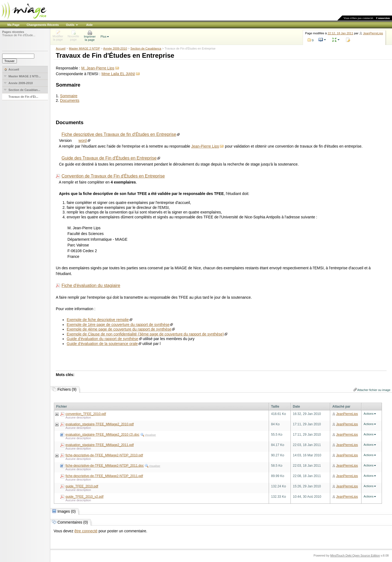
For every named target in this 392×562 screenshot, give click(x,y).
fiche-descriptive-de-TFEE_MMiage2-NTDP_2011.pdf (104, 476)
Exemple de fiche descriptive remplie (98, 320)
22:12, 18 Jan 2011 (340, 33)
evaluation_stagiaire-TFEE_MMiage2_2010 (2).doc (102, 435)
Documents (70, 100)
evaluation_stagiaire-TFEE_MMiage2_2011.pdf (100, 445)
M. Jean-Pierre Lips (98, 68)
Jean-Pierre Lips (205, 146)
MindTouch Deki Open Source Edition (355, 555)
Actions (369, 414)
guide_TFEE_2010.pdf (82, 486)
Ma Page (13, 25)
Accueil (61, 48)
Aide (89, 25)
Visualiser (150, 435)
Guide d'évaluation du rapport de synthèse (102, 339)
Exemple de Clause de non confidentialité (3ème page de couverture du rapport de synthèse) (145, 334)
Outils (70, 25)
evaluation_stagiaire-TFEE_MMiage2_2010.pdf (100, 424)
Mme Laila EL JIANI (118, 74)
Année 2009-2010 (115, 48)
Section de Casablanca (146, 48)
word (82, 140)
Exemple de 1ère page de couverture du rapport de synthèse (118, 325)
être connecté (86, 531)
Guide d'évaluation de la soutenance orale (102, 344)
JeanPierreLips (373, 33)
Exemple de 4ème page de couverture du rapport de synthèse (119, 329)
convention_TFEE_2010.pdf (86, 414)
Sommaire (69, 96)
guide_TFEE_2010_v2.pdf (85, 497)
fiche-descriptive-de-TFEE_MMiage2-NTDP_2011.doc (105, 466)
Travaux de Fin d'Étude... (19, 35)
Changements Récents (43, 25)
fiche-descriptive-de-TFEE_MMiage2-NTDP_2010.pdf (104, 455)
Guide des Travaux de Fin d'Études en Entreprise (109, 158)
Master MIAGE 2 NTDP (84, 48)
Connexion (383, 18)
